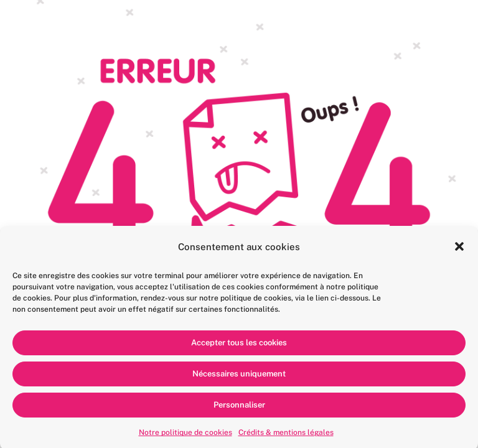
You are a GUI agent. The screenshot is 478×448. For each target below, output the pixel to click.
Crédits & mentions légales (286, 436)
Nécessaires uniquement (239, 377)
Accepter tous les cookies (239, 346)
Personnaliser (239, 408)
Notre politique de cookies (185, 436)
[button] (459, 250)
